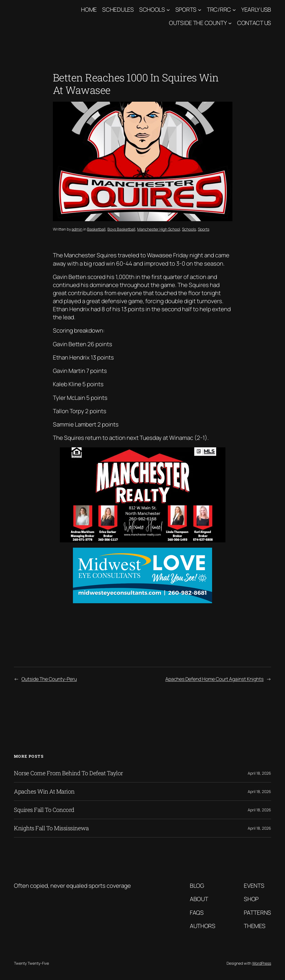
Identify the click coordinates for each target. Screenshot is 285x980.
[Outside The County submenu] (230, 23)
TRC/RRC (219, 9)
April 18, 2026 (259, 773)
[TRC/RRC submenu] (234, 9)
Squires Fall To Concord (44, 810)
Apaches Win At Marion (44, 791)
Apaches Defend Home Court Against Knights (214, 679)
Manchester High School (159, 229)
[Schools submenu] (168, 9)
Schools (152, 9)
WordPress (262, 963)
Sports (186, 9)
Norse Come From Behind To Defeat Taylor (68, 773)
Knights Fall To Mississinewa (51, 828)
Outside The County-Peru (49, 679)
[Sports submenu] (200, 9)
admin (77, 229)
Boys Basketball (121, 229)
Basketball (96, 229)
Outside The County (198, 23)
